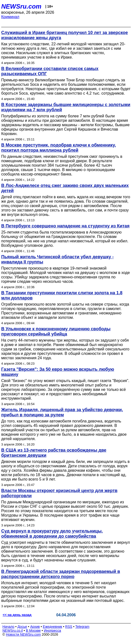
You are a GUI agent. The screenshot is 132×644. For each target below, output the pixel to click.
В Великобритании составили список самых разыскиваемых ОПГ (50, 71)
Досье (22, 627)
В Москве (33, 631)
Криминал (10, 17)
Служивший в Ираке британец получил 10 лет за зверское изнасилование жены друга (65, 35)
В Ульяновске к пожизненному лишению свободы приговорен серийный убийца (56, 331)
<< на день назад (17, 615)
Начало (8, 627)
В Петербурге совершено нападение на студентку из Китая (65, 226)
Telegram (82, 627)
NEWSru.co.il (13, 631)
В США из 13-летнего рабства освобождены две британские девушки (54, 453)
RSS (69, 627)
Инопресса (53, 631)
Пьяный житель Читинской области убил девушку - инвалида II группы (57, 259)
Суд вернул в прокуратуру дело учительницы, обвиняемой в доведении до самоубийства (52, 534)
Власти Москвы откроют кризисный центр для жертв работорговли (59, 493)
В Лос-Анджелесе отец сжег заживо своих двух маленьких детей (65, 188)
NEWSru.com (21, 6)
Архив (35, 627)
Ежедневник (53, 627)
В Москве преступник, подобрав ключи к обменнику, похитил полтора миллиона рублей (59, 148)
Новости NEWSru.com (23, 634)
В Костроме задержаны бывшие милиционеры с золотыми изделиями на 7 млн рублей (66, 107)
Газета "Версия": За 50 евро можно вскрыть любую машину (58, 372)
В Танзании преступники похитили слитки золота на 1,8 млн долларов (62, 295)
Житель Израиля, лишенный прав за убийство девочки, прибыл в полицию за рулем (62, 412)
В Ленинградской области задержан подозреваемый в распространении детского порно (61, 574)
